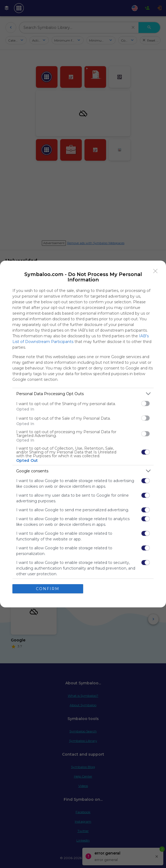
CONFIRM (48, 589)
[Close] (155, 271)
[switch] (145, 403)
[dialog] (83, 434)
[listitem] (83, 394)
